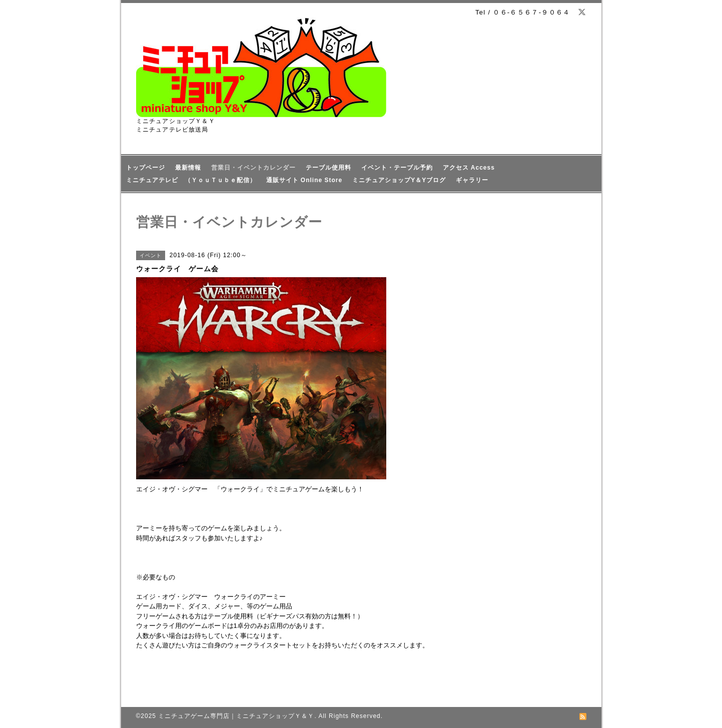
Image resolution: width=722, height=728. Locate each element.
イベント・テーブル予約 (397, 168)
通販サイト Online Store (304, 180)
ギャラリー (472, 180)
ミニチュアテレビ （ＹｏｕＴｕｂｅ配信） (191, 180)
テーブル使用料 (328, 168)
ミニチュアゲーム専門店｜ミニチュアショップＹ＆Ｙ (236, 716)
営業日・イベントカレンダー (253, 168)
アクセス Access (469, 168)
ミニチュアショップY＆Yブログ (399, 180)
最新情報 (188, 168)
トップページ (146, 168)
